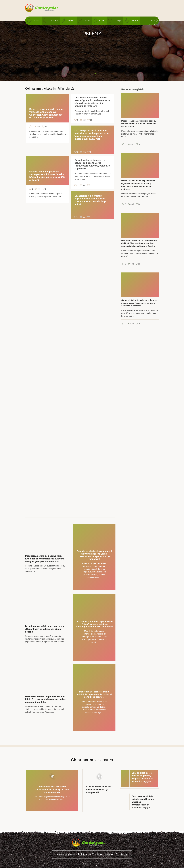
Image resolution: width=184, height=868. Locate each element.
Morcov (71, 21)
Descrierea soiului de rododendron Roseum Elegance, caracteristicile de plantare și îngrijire (143, 802)
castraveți (85, 21)
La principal (92, 73)
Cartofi (54, 21)
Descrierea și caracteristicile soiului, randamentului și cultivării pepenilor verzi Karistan (139, 124)
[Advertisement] (92, 53)
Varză (37, 21)
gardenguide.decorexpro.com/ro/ (45, 8)
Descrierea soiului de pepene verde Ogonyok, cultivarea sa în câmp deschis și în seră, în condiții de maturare (92, 102)
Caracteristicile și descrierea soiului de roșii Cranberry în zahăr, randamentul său (52, 790)
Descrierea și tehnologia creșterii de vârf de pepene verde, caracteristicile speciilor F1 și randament (94, 555)
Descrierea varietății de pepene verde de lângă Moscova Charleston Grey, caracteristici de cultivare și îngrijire (139, 243)
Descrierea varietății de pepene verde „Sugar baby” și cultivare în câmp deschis (45, 629)
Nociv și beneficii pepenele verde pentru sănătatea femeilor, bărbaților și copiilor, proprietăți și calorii (47, 176)
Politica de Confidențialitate (95, 854)
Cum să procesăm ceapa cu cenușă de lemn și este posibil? (99, 790)
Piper (102, 21)
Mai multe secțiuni (151, 22)
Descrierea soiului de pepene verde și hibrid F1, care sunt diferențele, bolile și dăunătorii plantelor (46, 699)
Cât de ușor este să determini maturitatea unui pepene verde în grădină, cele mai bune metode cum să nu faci (92, 135)
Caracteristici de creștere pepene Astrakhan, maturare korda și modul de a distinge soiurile (90, 200)
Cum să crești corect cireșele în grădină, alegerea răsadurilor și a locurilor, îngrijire (143, 777)
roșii (119, 21)
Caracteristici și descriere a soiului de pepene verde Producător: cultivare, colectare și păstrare (92, 164)
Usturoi (134, 21)
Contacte (122, 854)
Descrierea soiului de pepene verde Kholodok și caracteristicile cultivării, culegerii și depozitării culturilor (45, 559)
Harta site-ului (66, 854)
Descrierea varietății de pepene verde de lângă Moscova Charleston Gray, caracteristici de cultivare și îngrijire (47, 113)
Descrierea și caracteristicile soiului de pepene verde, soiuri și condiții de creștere (94, 694)
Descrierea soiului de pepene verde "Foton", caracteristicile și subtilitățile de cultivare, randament (94, 624)
